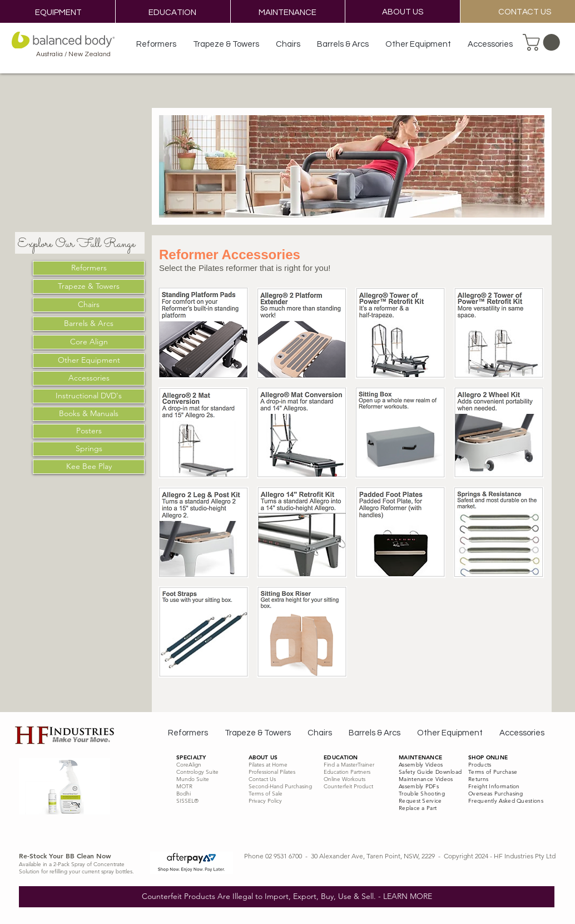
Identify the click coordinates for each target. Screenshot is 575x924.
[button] (543, 42)
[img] (499, 433)
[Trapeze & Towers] (89, 286)
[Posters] (89, 431)
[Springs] (89, 449)
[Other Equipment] (89, 360)
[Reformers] (89, 268)
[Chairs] (89, 305)
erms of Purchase (494, 772)
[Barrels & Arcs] (89, 324)
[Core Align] (89, 342)
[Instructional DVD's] (89, 396)
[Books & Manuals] (89, 414)
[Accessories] (89, 378)
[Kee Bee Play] (89, 467)
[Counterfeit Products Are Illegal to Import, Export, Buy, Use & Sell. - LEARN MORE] (287, 897)
